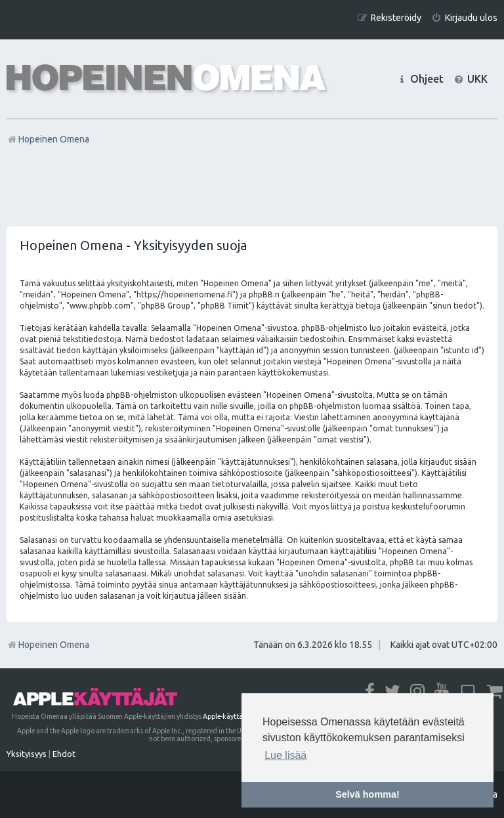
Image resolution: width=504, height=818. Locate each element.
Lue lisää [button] (285, 755)
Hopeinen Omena (48, 645)
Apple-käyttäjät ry (231, 716)
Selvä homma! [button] (367, 794)
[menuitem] (464, 18)
